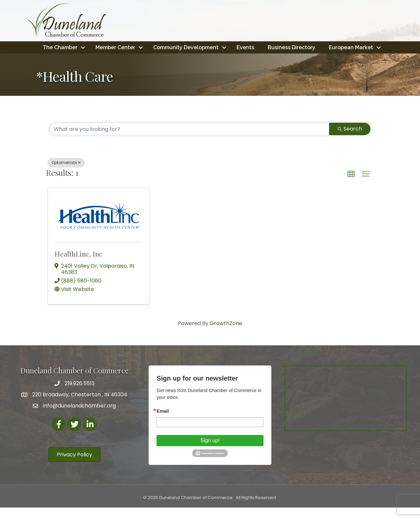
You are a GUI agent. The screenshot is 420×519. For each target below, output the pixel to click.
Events (277, 47)
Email (163, 423)
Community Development (217, 47)
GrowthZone (226, 335)
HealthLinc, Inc (78, 265)
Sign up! (210, 452)
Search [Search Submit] (350, 140)
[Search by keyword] (189, 140)
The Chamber (91, 47)
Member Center (147, 47)
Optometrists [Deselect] (66, 174)
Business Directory (323, 47)
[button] (351, 186)
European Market (208, 59)
